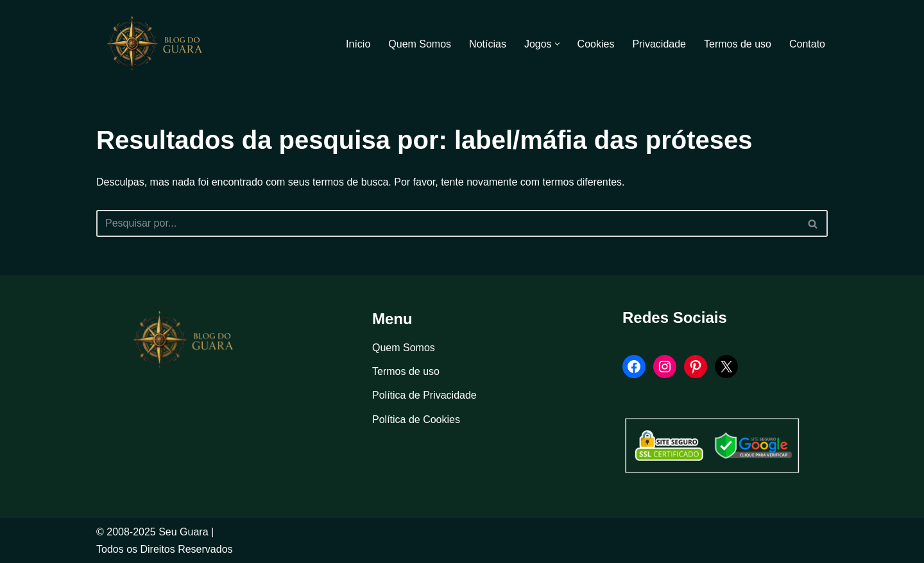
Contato (807, 44)
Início (358, 44)
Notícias (488, 44)
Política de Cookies (416, 420)
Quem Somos (420, 44)
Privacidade (659, 44)
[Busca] (448, 223)
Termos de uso (738, 44)
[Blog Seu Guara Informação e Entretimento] (160, 44)
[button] (557, 44)
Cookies (596, 44)
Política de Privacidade (424, 395)
